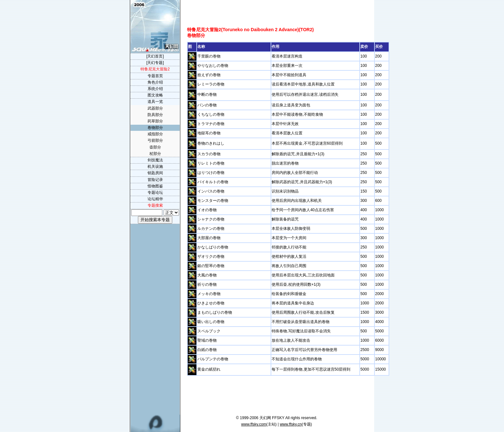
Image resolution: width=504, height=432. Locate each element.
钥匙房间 (155, 173)
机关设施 (155, 166)
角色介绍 (155, 82)
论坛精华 (155, 199)
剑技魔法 (155, 160)
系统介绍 (155, 89)
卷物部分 (155, 128)
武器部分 (155, 108)
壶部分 (155, 147)
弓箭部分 (155, 140)
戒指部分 (155, 134)
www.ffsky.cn (291, 424)
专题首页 (155, 76)
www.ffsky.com (254, 424)
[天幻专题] (155, 63)
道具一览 (155, 102)
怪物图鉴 (155, 186)
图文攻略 (155, 95)
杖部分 (155, 154)
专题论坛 (155, 193)
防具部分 (155, 115)
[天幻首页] (155, 56)
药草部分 (155, 121)
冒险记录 (155, 180)
